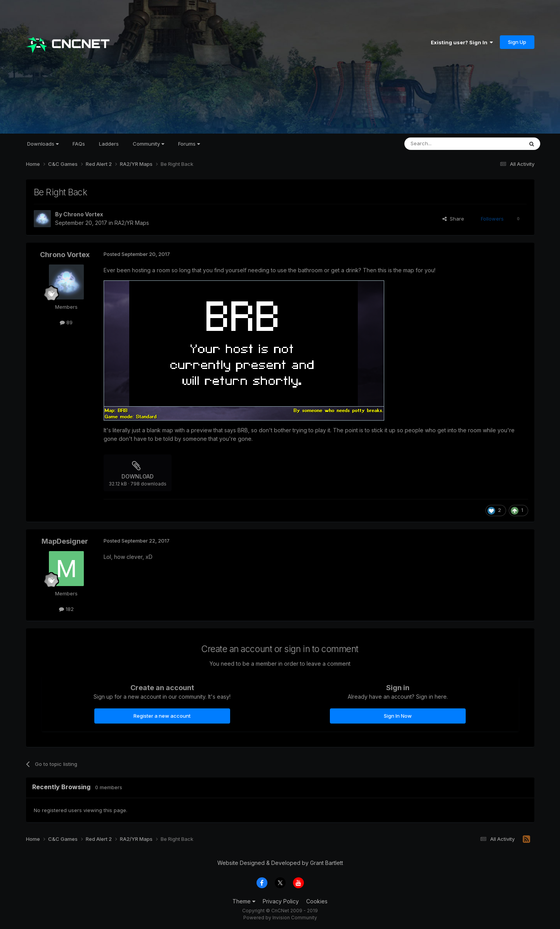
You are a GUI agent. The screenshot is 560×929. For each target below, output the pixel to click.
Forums (189, 144)
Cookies (317, 901)
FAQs (79, 144)
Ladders (109, 144)
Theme (244, 901)
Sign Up (517, 42)
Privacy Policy (281, 901)
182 (66, 609)
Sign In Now (398, 716)
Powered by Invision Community (280, 918)
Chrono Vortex (83, 214)
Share (453, 219)
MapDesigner (65, 541)
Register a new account (162, 716)
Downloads (43, 144)
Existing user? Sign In (462, 42)
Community (148, 144)
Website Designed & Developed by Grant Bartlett (280, 863)
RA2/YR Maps (132, 223)
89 (66, 322)
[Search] (444, 144)
